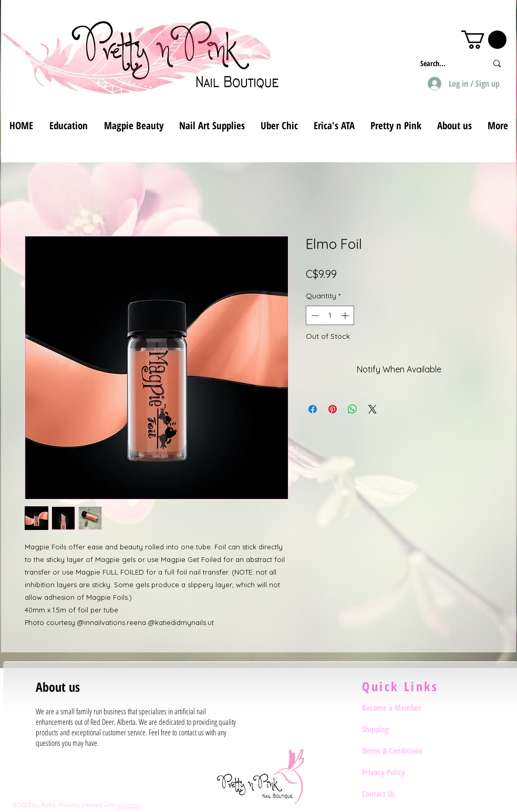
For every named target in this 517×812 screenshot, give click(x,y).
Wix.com (128, 805)
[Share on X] (373, 409)
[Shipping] (399, 729)
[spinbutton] (330, 315)
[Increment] (346, 315)
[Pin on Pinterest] (333, 409)
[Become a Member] (399, 707)
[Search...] (446, 63)
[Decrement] (314, 315)
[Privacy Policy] (399, 772)
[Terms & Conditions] (399, 751)
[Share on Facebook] (313, 409)
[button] (484, 40)
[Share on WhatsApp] (353, 409)
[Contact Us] (399, 794)
